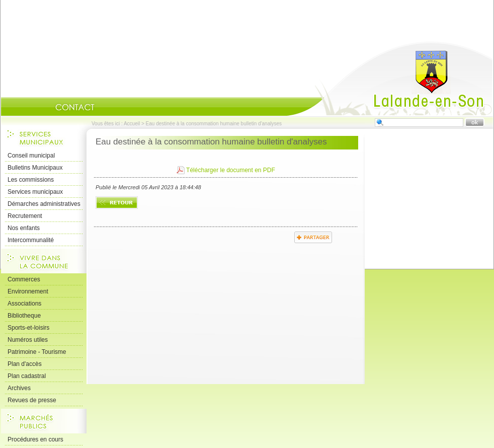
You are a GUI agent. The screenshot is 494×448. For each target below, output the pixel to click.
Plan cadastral (27, 376)
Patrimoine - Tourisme (37, 352)
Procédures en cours (35, 439)
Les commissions (31, 180)
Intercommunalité (31, 240)
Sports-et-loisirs (28, 328)
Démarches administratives (44, 204)
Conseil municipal (31, 156)
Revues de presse (32, 400)
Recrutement (25, 216)
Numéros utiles (28, 340)
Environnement (28, 291)
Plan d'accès (25, 364)
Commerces (24, 279)
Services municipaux (35, 192)
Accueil (390, 79)
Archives (19, 388)
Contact (75, 107)
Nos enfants (24, 228)
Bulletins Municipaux (35, 168)
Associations (24, 304)
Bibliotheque (24, 316)
